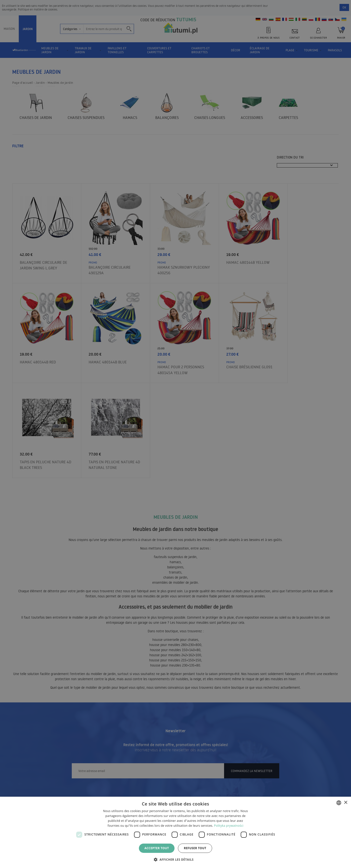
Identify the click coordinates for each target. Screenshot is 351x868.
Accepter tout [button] (157, 848)
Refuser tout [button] (195, 848)
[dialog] (175, 832)
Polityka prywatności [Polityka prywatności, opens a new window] (229, 826)
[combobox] (339, 803)
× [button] (346, 803)
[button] (175, 859)
